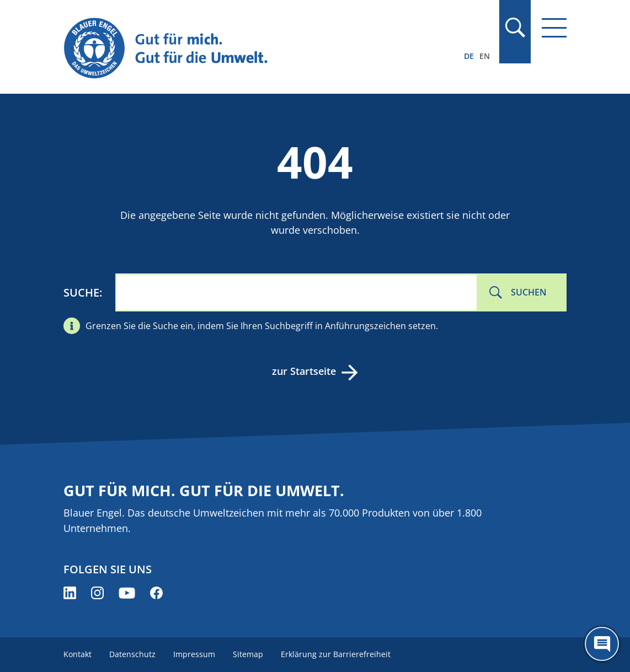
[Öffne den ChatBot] (602, 644)
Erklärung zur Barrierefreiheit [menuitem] (336, 654)
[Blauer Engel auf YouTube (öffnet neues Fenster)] (127, 593)
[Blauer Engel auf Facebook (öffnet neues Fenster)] (156, 593)
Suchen (529, 292)
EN (485, 56)
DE (469, 56)
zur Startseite (304, 371)
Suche (81, 292)
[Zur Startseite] (239, 49)
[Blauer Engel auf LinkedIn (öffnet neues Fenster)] (70, 593)
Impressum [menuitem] (194, 654)
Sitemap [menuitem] (248, 654)
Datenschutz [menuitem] (132, 654)
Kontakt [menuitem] (78, 654)
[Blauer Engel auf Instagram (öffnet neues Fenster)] (97, 593)
